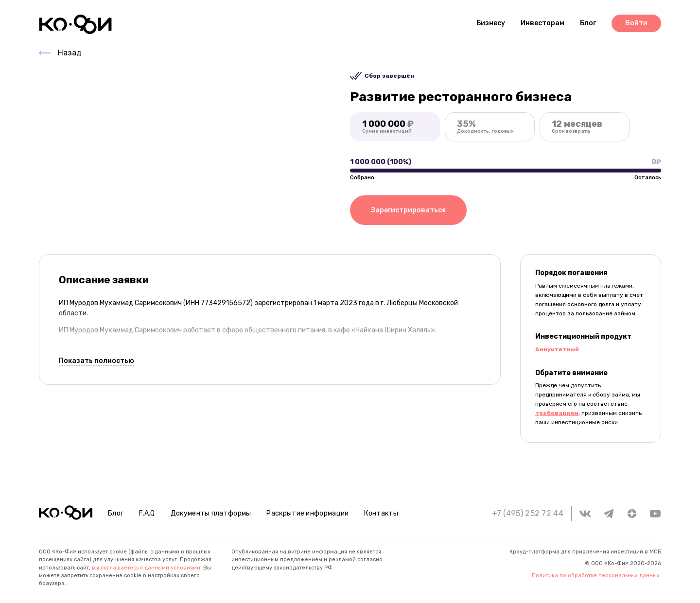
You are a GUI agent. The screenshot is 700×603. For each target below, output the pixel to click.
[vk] (585, 514)
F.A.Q (147, 513)
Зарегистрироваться (408, 210)
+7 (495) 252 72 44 (528, 513)
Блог (116, 513)
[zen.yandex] (632, 514)
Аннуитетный (557, 349)
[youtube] (655, 514)
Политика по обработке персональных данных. (596, 576)
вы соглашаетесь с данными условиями (146, 568)
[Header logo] (75, 24)
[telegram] (609, 514)
